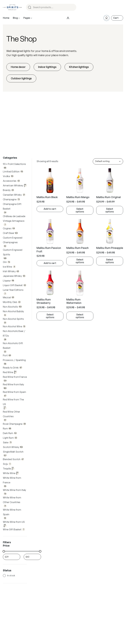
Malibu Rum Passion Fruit (49, 249)
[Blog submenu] (19, 18)
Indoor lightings (47, 67)
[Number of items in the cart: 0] (117, 18)
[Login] (68, 18)
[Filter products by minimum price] (12, 557)
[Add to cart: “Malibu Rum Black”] (50, 209)
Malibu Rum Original (108, 197)
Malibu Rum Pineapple (110, 248)
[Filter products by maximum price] (32, 557)
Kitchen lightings (79, 67)
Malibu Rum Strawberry (44, 301)
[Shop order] (108, 161)
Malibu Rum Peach (77, 248)
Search (74, 7)
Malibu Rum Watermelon (74, 301)
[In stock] (4, 576)
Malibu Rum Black (47, 197)
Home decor (18, 67)
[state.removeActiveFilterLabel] (80, 210)
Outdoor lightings (21, 78)
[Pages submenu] (31, 18)
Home (6, 18)
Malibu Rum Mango (78, 197)
